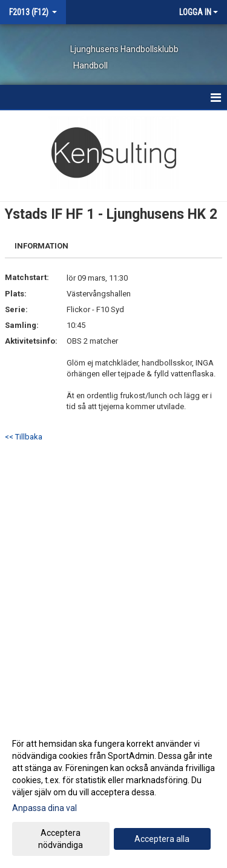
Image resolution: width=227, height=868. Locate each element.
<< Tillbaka (24, 437)
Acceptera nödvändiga (61, 839)
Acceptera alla (162, 839)
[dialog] (113, 794)
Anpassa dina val (44, 808)
